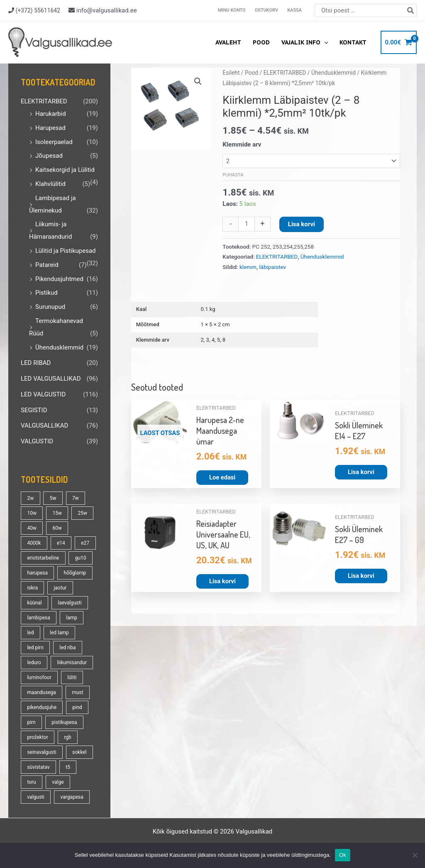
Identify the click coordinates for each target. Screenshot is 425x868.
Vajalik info (305, 42)
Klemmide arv (242, 144)
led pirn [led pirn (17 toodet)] (35, 648)
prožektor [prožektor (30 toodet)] (37, 737)
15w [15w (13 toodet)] (57, 513)
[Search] (411, 10)
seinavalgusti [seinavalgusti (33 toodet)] (42, 752)
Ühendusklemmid (59, 347)
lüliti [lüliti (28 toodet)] (72, 677)
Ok (343, 855)
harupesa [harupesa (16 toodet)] (37, 573)
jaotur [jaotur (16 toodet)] (60, 588)
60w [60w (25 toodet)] (57, 528)
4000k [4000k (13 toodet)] (34, 543)
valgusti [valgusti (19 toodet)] (36, 797)
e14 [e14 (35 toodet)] (61, 543)
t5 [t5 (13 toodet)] (68, 767)
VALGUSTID (37, 441)
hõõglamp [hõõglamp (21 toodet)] (75, 573)
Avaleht (228, 42)
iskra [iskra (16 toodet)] (32, 588)
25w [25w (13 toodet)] (82, 513)
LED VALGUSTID (43, 394)
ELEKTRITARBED (44, 101)
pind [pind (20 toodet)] (77, 707)
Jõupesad (49, 156)
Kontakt (353, 42)
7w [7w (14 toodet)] (76, 498)
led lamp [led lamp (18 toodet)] (59, 633)
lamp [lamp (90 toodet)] (72, 618)
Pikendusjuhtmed (59, 279)
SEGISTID (34, 410)
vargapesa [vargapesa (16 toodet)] (72, 797)
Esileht (231, 73)
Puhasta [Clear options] (233, 175)
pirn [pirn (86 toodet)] (31, 722)
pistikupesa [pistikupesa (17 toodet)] (64, 722)
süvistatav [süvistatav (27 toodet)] (38, 767)
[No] (415, 855)
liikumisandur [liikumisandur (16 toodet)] (72, 663)
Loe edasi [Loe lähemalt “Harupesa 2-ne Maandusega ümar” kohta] (223, 478)
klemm (248, 267)
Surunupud (50, 307)
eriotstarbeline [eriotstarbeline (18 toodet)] (43, 558)
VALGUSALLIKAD (44, 425)
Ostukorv (266, 10)
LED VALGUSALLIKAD (51, 379)
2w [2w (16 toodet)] (30, 498)
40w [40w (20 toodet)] (32, 528)
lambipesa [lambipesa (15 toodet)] (38, 618)
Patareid (47, 265)
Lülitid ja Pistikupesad (66, 251)
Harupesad (50, 128)
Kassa (294, 10)
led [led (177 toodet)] (30, 633)
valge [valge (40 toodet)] (58, 782)
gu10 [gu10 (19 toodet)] (81, 558)
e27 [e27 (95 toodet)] (85, 543)
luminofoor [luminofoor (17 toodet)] (39, 677)
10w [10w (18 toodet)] (32, 513)
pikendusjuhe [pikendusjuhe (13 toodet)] (42, 707)
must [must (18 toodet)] (77, 692)
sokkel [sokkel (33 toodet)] (79, 752)
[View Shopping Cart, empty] (399, 43)
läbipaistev (272, 267)
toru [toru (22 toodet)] (31, 782)
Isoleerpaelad (54, 142)
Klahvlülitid (50, 184)
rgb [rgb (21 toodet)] (67, 737)
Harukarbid (51, 114)
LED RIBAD (36, 363)
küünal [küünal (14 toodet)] (34, 603)
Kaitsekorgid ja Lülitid (65, 170)
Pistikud (46, 293)
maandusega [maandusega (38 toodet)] (41, 692)
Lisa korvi (302, 224)
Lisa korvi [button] (361, 472)
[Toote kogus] (246, 224)
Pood (261, 42)
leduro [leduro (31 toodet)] (34, 663)
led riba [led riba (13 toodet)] (67, 648)
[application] (324, 42)
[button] (198, 81)
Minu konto (232, 10)
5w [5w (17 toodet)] (53, 498)
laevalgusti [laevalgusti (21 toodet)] (70, 603)
